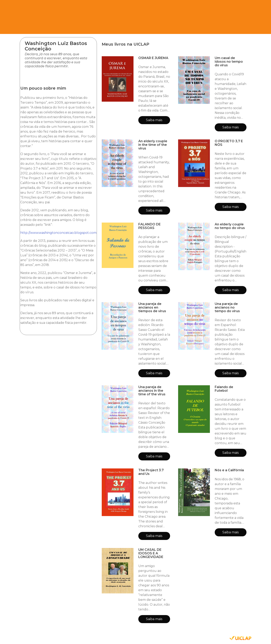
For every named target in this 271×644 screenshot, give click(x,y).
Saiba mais (154, 120)
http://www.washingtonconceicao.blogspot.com (58, 233)
